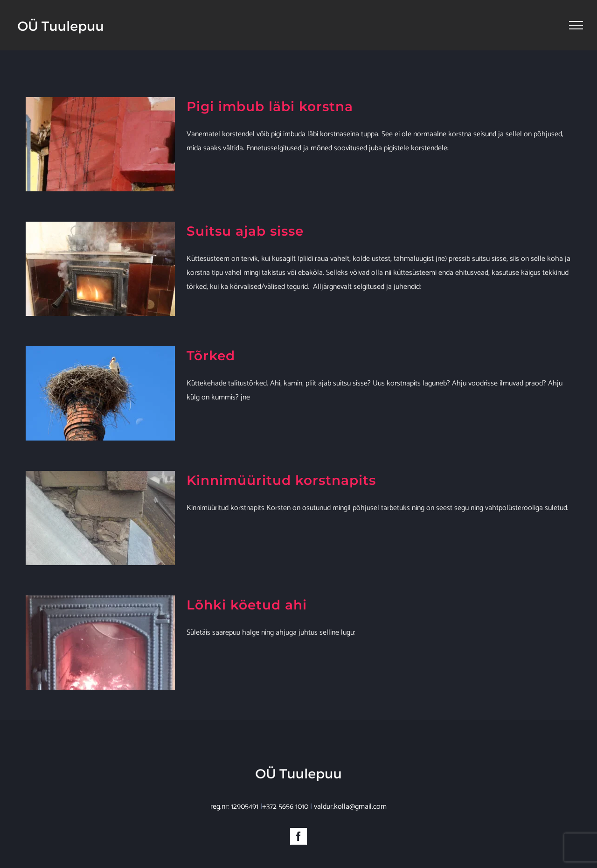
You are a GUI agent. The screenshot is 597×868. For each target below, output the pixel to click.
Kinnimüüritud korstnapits (281, 480)
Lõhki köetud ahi (247, 605)
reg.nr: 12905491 (234, 797)
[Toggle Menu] (576, 25)
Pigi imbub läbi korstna (270, 106)
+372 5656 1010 (285, 797)
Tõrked (211, 356)
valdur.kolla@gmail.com (350, 797)
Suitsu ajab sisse (245, 231)
